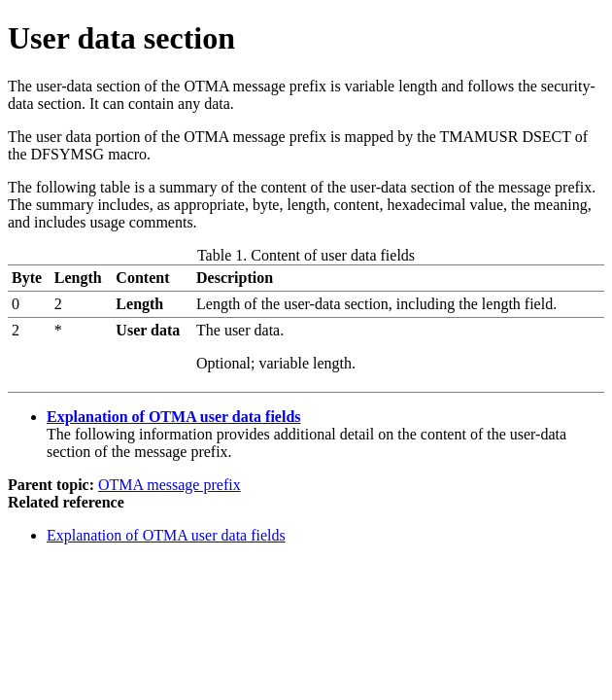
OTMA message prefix (170, 485)
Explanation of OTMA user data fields (174, 417)
